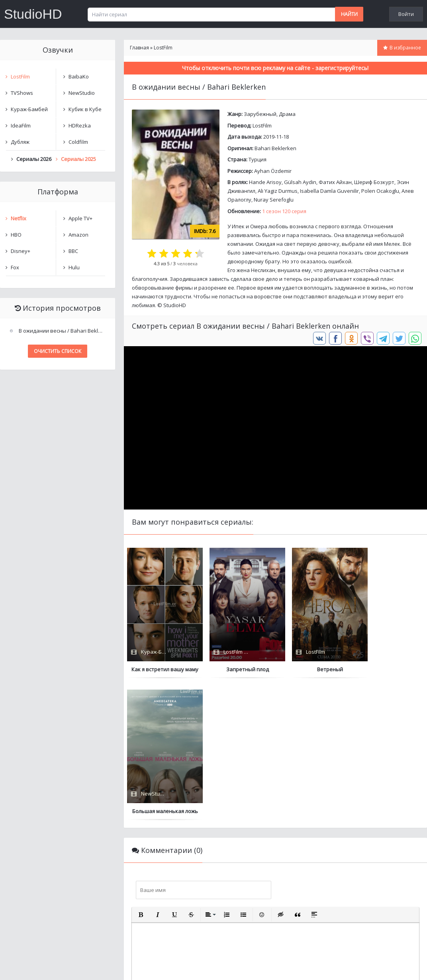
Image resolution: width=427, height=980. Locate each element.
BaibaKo (79, 76)
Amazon (78, 235)
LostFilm (262, 125)
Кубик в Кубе (85, 109)
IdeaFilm (21, 125)
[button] (141, 773)
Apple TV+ (80, 218)
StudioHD (33, 14)
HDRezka (80, 125)
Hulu (74, 267)
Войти (406, 14)
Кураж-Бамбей (29, 109)
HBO (16, 235)
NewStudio (82, 93)
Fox (15, 267)
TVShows (22, 93)
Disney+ (21, 251)
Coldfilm (78, 142)
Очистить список (58, 351)
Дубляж (20, 142)
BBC (73, 251)
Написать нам (28, 966)
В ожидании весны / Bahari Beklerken (63, 331)
